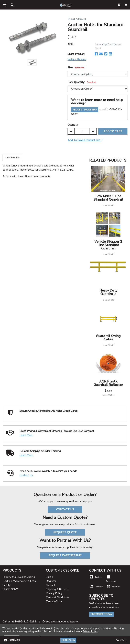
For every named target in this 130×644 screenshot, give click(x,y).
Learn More (26, 435)
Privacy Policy (54, 593)
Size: (76, 68)
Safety (7, 585)
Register (51, 581)
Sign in (50, 577)
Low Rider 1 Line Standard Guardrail (108, 198)
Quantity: (73, 125)
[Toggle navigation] (5, 5)
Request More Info (85, 110)
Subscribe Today (101, 614)
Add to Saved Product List (84, 140)
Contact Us (26, 475)
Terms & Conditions (58, 597)
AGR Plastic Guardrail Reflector (108, 383)
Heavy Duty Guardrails (108, 292)
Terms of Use (54, 601)
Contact (51, 585)
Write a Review (77, 59)
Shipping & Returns (57, 589)
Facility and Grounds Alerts (19, 577)
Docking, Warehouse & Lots (19, 581)
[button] (10, 5)
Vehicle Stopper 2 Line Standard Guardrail (108, 245)
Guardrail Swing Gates (108, 338)
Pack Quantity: (82, 82)
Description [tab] (12, 158)
